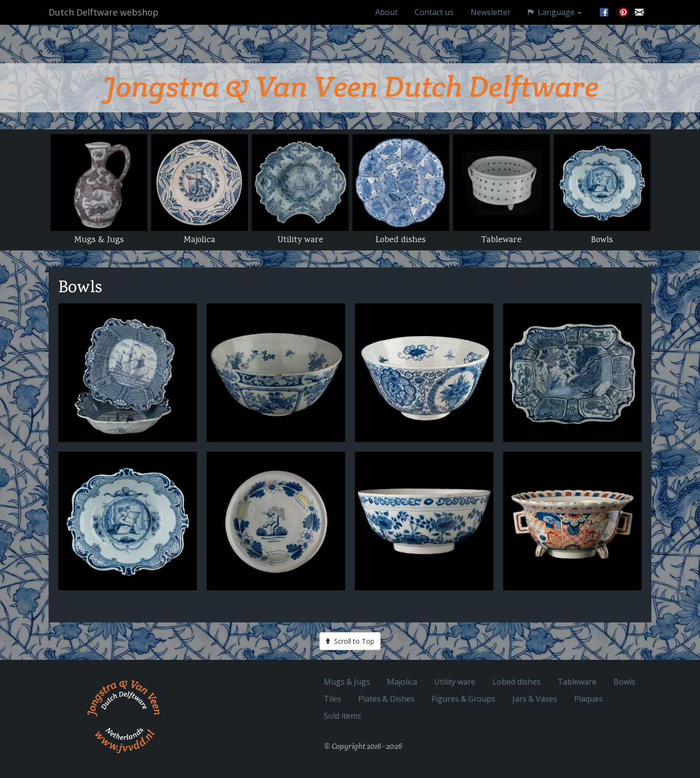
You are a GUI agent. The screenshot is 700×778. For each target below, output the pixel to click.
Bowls (624, 681)
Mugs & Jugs (347, 681)
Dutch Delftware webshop (104, 22)
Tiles (332, 698)
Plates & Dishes (386, 698)
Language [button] (555, 22)
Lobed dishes (516, 681)
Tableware (577, 681)
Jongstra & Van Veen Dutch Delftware (350, 87)
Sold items (342, 716)
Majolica (402, 681)
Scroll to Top (350, 641)
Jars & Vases (535, 698)
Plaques (588, 698)
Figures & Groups (464, 698)
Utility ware (455, 681)
